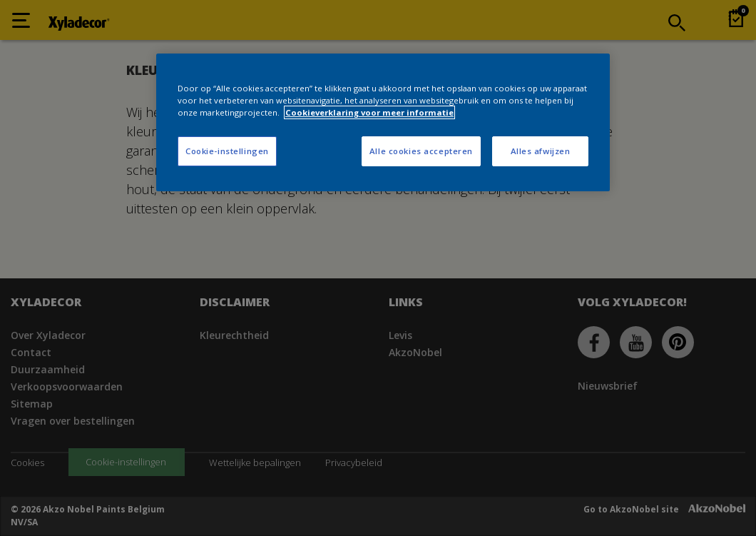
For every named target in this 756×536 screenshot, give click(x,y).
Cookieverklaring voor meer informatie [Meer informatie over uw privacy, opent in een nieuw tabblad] (369, 112)
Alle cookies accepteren (421, 151)
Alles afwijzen (541, 151)
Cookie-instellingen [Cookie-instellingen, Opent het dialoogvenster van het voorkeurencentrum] (227, 151)
